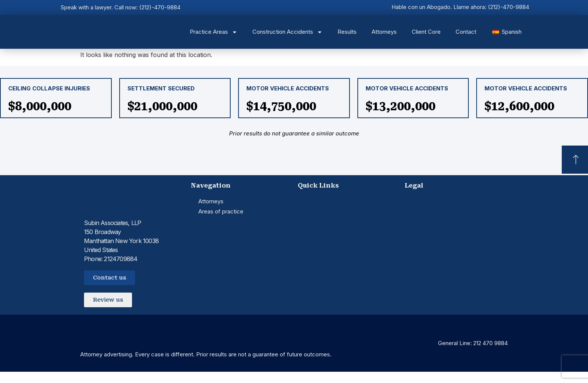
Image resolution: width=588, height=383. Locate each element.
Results (347, 32)
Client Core (426, 32)
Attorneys (384, 32)
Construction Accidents (287, 32)
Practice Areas (214, 32)
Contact (466, 32)
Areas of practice (221, 211)
